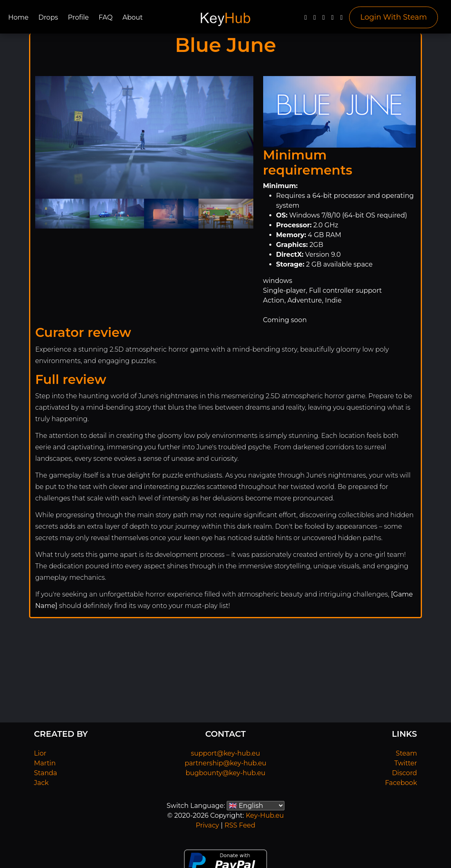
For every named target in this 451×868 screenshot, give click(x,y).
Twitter (406, 763)
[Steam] (341, 19)
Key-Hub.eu (265, 815)
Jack (41, 783)
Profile (78, 17)
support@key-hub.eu (225, 753)
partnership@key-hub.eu (226, 763)
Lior (40, 753)
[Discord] (333, 19)
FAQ (106, 17)
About (133, 17)
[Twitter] (315, 19)
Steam (406, 753)
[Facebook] (306, 19)
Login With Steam (393, 17)
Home (18, 17)
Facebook (401, 783)
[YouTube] (324, 19)
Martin (45, 763)
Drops (48, 17)
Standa (46, 773)
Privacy (207, 825)
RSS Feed (240, 825)
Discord (405, 773)
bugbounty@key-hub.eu (225, 773)
